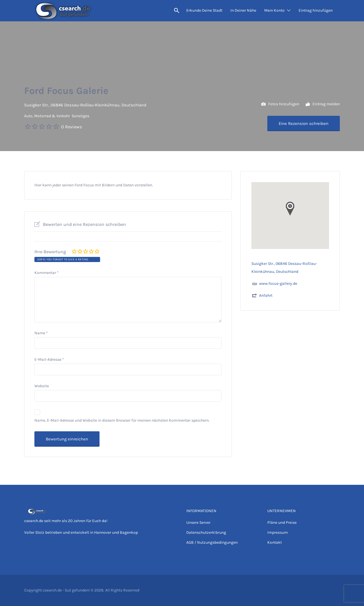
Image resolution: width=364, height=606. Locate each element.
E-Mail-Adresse (49, 359)
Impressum (278, 532)
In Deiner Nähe (243, 10)
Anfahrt (266, 295)
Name (41, 333)
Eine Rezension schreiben (304, 123)
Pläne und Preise (282, 522)
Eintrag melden (323, 104)
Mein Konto (274, 10)
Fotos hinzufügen (280, 104)
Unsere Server (198, 522)
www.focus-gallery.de (278, 284)
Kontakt (275, 542)
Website (42, 386)
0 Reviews (72, 127)
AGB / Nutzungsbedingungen (212, 542)
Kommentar (46, 273)
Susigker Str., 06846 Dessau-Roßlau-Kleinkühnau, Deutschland (85, 105)
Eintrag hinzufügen (316, 10)
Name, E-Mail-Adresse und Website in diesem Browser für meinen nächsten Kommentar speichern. (122, 420)
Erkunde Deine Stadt (204, 10)
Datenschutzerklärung (206, 532)
